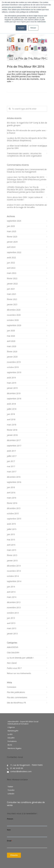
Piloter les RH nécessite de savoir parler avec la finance (26, 132)
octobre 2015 (13, 514)
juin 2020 (11, 331)
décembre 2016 (14, 477)
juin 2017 (11, 461)
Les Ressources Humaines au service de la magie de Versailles (27, 206)
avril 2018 (11, 420)
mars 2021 (12, 294)
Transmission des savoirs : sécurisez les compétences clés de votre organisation (24, 155)
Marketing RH (13, 731)
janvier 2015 (12, 561)
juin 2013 (11, 618)
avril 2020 (11, 341)
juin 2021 (11, 289)
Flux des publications (16, 692)
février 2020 (12, 352)
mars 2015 (12, 550)
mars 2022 (12, 273)
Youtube (11, 790)
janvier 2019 (12, 388)
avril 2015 (11, 545)
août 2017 (11, 451)
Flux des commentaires (17, 697)
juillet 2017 (12, 456)
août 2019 (11, 378)
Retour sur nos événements (19, 673)
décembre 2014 (14, 566)
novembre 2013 (14, 608)
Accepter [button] (21, 28)
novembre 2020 (14, 315)
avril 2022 (11, 268)
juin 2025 (11, 226)
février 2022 (12, 278)
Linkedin (11, 794)
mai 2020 (11, 336)
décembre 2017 (14, 440)
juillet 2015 (12, 529)
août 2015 (11, 524)
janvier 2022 (12, 284)
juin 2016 (11, 487)
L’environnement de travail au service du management (27, 171)
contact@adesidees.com (21, 771)
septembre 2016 (14, 482)
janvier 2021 (12, 304)
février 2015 (12, 555)
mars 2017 (12, 472)
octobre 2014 (13, 576)
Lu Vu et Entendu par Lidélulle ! (20, 658)
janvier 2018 (12, 435)
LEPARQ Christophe (16, 169)
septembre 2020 (14, 325)
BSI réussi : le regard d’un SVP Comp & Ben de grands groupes (27, 124)
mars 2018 (12, 425)
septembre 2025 (14, 221)
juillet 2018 (12, 409)
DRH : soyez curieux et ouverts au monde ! (25, 198)
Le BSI (10, 734)
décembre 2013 (14, 602)
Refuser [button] (33, 28)
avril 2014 (11, 592)
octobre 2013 (13, 613)
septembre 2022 (14, 252)
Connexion (12, 687)
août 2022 (11, 258)
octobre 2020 (13, 320)
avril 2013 (11, 623)
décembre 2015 (14, 508)
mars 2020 (12, 346)
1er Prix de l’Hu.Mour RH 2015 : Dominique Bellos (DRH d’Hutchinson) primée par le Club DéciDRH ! (27, 180)
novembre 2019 (14, 362)
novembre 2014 (14, 571)
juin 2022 (11, 263)
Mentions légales (15, 748)
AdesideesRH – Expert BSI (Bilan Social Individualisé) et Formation (23, 723)
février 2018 (12, 430)
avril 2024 (11, 247)
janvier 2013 (12, 634)
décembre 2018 (14, 393)
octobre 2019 (13, 367)
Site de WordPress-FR (16, 703)
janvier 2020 (12, 357)
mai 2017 (11, 466)
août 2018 (11, 404)
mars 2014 (12, 597)
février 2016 (12, 503)
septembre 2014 (14, 581)
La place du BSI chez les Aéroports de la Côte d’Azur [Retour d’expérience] (27, 139)
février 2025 (12, 237)
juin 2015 (11, 534)
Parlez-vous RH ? (14, 668)
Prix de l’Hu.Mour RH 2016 (26, 66)
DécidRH (11, 738)
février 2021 (12, 299)
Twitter (10, 787)
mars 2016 (12, 498)
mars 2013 (12, 628)
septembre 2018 (14, 399)
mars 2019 (12, 383)
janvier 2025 (12, 242)
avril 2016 (11, 493)
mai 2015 (11, 540)
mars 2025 (12, 231)
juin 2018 (11, 414)
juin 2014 (11, 587)
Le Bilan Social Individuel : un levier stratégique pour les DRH (27, 147)
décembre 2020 (14, 310)
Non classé (12, 663)
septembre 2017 (14, 446)
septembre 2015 (14, 519)
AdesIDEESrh (13, 647)
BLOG (10, 745)
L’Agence (11, 727)
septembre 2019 (14, 372)
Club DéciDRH (13, 653)
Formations (12, 741)
